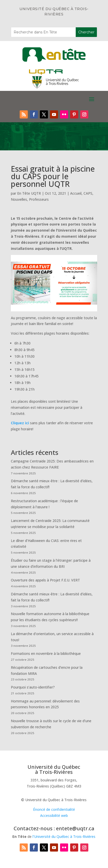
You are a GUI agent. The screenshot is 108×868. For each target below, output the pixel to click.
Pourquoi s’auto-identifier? (33, 687)
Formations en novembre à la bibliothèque (46, 653)
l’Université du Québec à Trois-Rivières (64, 836)
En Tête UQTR (29, 193)
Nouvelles (19, 199)
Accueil (76, 193)
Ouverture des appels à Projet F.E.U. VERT (45, 580)
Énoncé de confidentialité (54, 809)
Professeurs (39, 199)
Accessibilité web (54, 815)
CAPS (88, 193)
